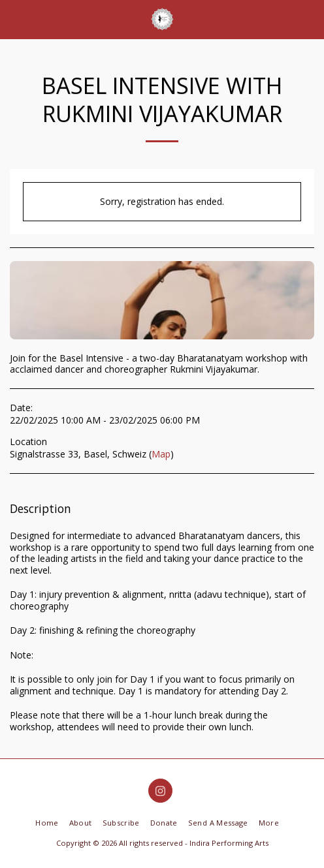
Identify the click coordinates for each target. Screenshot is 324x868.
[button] (14, 19)
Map (161, 454)
